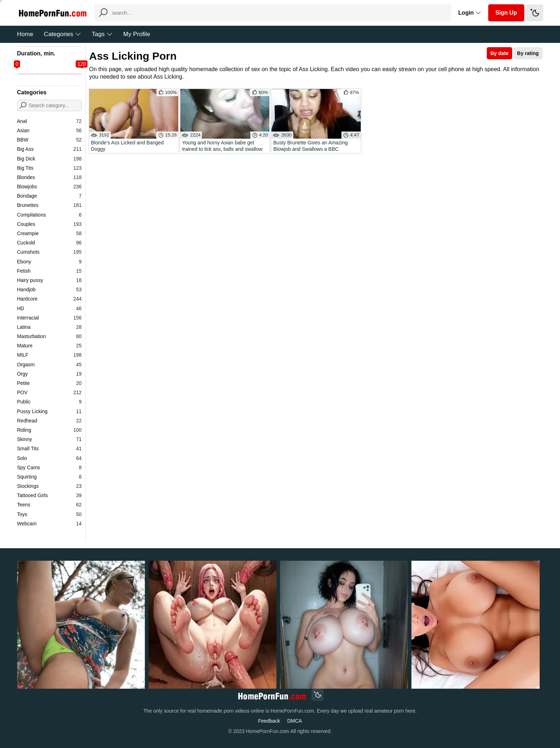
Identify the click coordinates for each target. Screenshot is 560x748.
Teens (49, 505)
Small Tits (49, 449)
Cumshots (49, 252)
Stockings (49, 486)
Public (49, 402)
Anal (49, 121)
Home (25, 34)
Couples (49, 224)
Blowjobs (49, 187)
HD (49, 308)
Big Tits (49, 168)
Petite (49, 383)
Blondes (49, 177)
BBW (49, 140)
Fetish (49, 271)
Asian (49, 130)
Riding (49, 430)
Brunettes (49, 205)
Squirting (49, 477)
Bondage (49, 196)
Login (470, 13)
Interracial (49, 318)
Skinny (49, 439)
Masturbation (49, 336)
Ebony (49, 262)
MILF (49, 355)
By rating (528, 53)
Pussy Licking (49, 411)
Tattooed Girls (49, 495)
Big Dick (49, 159)
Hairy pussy (49, 280)
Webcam (49, 524)
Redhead (49, 421)
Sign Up (506, 13)
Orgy (49, 374)
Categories (62, 34)
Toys (49, 514)
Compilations (49, 215)
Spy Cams (49, 467)
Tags (102, 34)
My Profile (137, 34)
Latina (49, 327)
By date (499, 53)
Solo (49, 458)
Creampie (49, 233)
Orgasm (49, 365)
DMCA (294, 721)
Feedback (269, 721)
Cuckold (49, 243)
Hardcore (49, 299)
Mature (49, 346)
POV (49, 392)
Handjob (49, 289)
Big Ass (49, 149)
